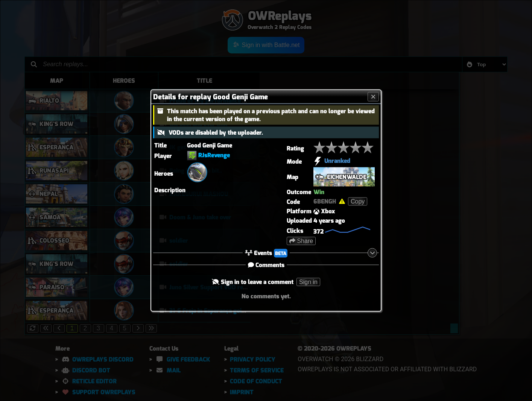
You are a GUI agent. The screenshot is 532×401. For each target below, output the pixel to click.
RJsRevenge (214, 155)
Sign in (308, 282)
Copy (358, 201)
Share (301, 241)
